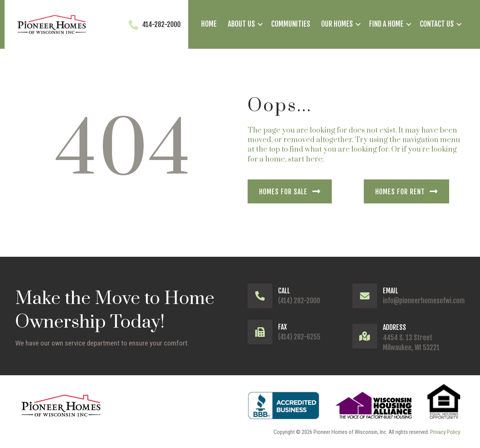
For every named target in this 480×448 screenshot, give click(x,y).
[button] (260, 24)
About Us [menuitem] (241, 24)
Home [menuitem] (209, 24)
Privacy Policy (445, 432)
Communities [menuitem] (291, 24)
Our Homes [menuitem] (337, 24)
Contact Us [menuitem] (437, 24)
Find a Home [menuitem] (386, 24)
